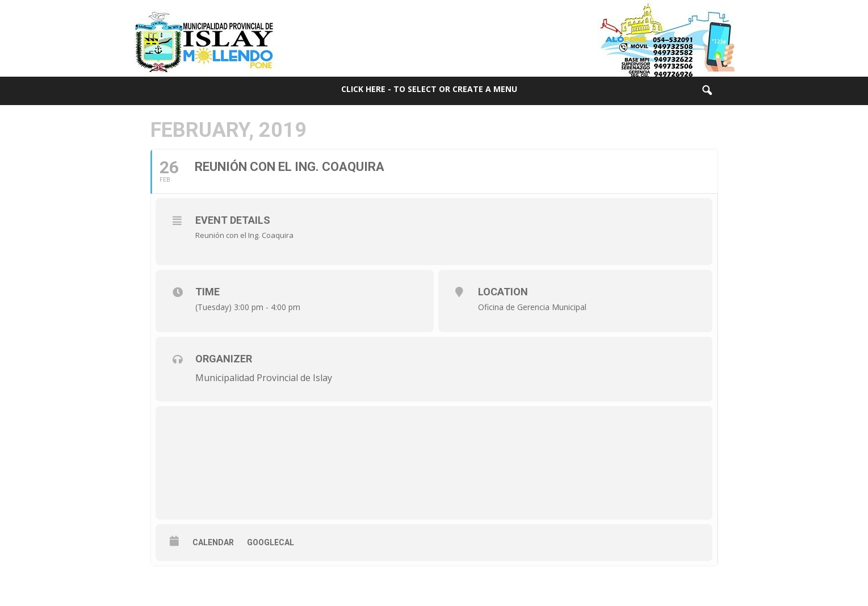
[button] (707, 91)
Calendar (213, 542)
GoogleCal (271, 542)
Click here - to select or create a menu (429, 89)
